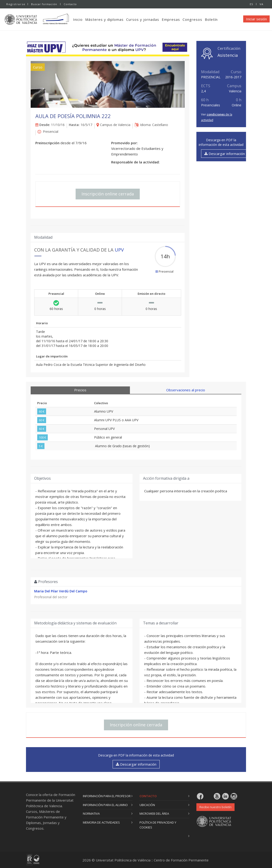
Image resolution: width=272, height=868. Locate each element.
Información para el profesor (107, 796)
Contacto (70, 4)
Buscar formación (44, 4)
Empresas (172, 19)
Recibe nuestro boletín (215, 807)
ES (251, 4)
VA (261, 4)
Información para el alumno (105, 805)
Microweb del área (154, 814)
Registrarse (16, 4)
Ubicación (147, 805)
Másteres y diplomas (105, 19)
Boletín (212, 19)
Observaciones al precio (186, 390)
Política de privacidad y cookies (158, 825)
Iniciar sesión (256, 19)
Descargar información (225, 154)
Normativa (91, 814)
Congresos (193, 19)
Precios (80, 390)
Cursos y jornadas (144, 19)
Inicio (79, 19)
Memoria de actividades (101, 822)
